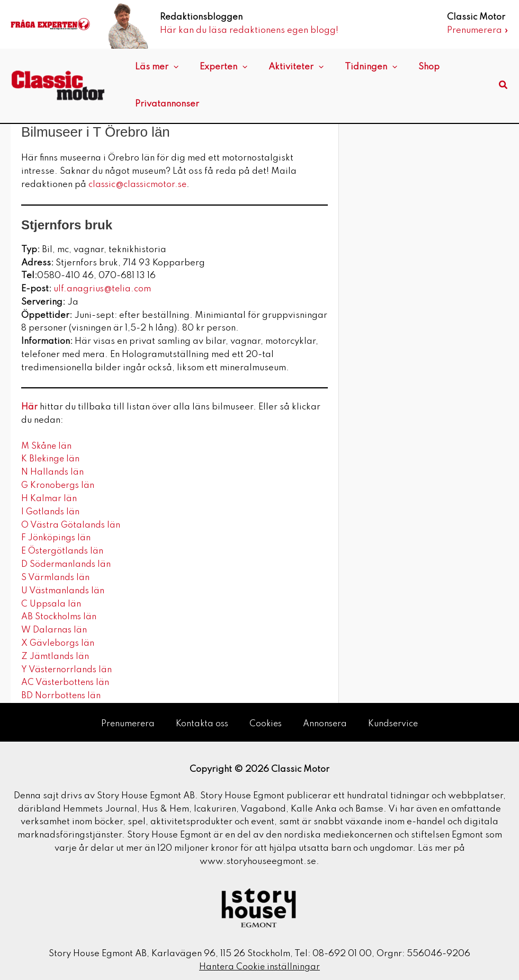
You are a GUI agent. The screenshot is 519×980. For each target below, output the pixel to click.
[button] (504, 86)
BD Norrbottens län (61, 695)
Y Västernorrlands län (68, 669)
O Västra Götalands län (73, 525)
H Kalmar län (50, 498)
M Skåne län (47, 446)
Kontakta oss (201, 719)
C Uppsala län (51, 603)
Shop (405, 67)
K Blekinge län (51, 459)
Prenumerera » (478, 30)
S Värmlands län (56, 577)
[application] (171, 67)
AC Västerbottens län (66, 682)
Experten (216, 67)
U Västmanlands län (64, 590)
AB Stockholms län (60, 616)
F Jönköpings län (58, 538)
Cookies (266, 719)
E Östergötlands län (63, 551)
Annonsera (326, 719)
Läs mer (154, 67)
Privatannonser (164, 104)
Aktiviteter (283, 67)
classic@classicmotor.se (140, 185)
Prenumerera (125, 719)
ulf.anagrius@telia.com (104, 289)
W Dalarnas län (55, 630)
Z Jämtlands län (56, 656)
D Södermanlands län (66, 564)
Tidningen (352, 67)
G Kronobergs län (60, 485)
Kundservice (396, 719)
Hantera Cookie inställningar (259, 962)
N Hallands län (53, 472)
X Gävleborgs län (59, 643)
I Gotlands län (51, 511)
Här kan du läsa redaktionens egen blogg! (249, 30)
